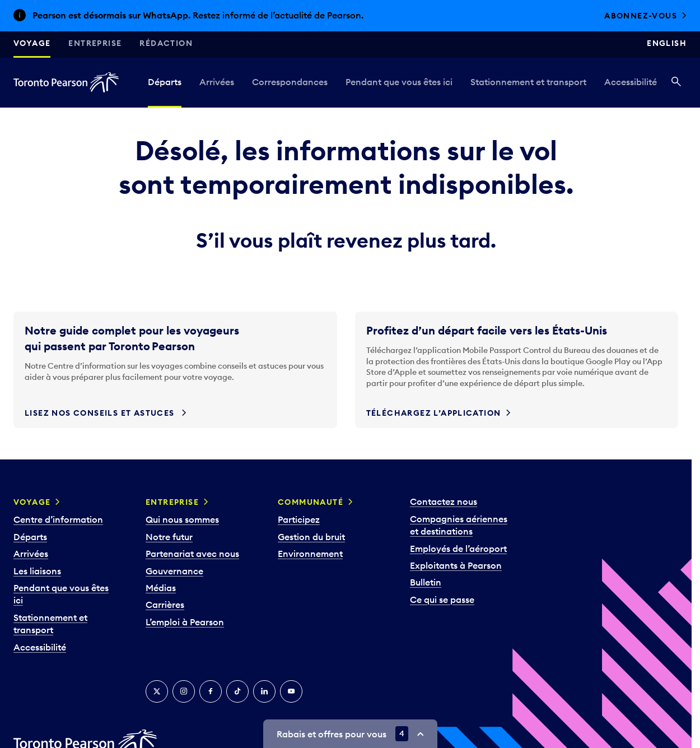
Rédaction (166, 43)
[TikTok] (237, 691)
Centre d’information (58, 519)
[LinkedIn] (264, 691)
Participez (299, 519)
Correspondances (290, 82)
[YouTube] (291, 691)
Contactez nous (444, 501)
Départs (165, 82)
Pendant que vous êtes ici (399, 82)
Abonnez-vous (641, 16)
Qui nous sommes (182, 519)
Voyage (32, 43)
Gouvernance (174, 571)
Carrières (165, 605)
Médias (161, 588)
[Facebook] (211, 691)
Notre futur (169, 537)
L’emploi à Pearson (185, 622)
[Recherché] (676, 82)
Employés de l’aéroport (458, 549)
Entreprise (95, 43)
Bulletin (426, 582)
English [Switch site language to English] (667, 43)
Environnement (310, 554)
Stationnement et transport (528, 82)
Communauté (311, 502)
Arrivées (217, 82)
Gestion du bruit (311, 537)
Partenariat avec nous (192, 554)
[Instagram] (184, 691)
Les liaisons (37, 571)
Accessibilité (631, 82)
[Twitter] (157, 691)
